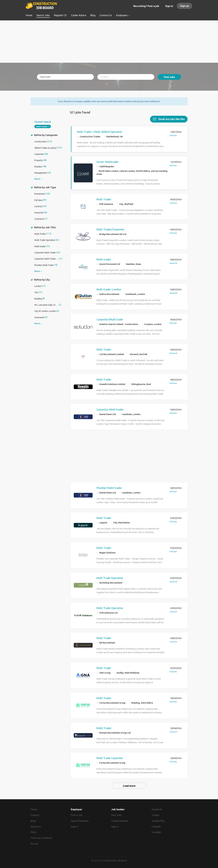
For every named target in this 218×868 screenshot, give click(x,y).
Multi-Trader (104, 727)
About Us (36, 826)
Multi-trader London (109, 288)
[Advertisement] (109, 42)
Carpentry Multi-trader (110, 408)
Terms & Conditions (42, 837)
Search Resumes (80, 820)
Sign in (169, 6)
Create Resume (119, 820)
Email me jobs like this (171, 118)
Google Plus (158, 820)
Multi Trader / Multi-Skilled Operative (99, 131)
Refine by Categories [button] (46, 134)
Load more (129, 785)
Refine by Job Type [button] (45, 186)
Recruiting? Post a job (146, 6)
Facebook (157, 808)
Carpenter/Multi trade (110, 318)
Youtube (156, 831)
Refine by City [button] (42, 278)
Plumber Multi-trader (109, 487)
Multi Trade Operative (110, 577)
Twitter (156, 814)
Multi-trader (104, 258)
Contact (35, 814)
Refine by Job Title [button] (45, 226)
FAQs (33, 831)
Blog (33, 820)
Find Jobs (169, 77)
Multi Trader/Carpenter (111, 228)
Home (34, 808)
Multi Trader (104, 198)
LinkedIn (156, 826)
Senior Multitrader (108, 161)
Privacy (35, 843)
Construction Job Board (116, 860)
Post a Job (77, 814)
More (37, 178)
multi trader (42, 125)
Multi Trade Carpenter (110, 757)
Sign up (185, 6)
